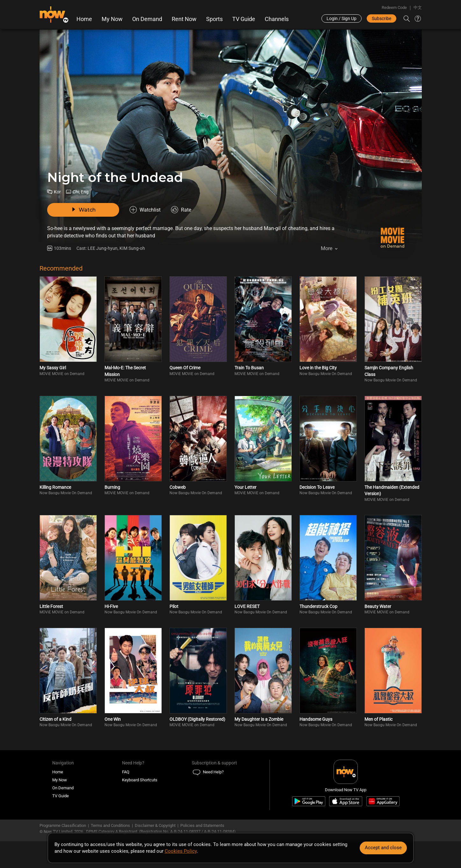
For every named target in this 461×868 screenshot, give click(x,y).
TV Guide (244, 19)
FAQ (126, 772)
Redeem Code (394, 7)
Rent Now (184, 19)
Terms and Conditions (110, 825)
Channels (277, 19)
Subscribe (382, 18)
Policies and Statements (202, 825)
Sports (214, 19)
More (327, 248)
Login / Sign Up (342, 18)
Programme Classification (63, 825)
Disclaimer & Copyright (155, 825)
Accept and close (383, 848)
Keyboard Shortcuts (140, 780)
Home (84, 19)
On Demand (147, 19)
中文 (418, 7)
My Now (112, 19)
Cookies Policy (181, 851)
